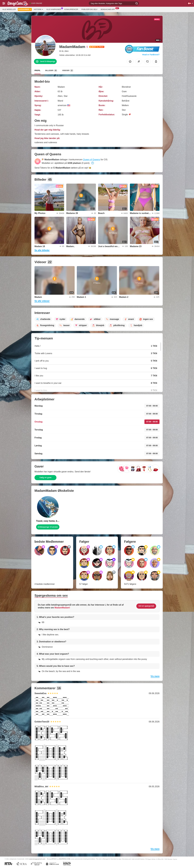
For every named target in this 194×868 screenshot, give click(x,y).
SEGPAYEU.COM (65, 859)
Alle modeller (9, 9)
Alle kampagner (54, 9)
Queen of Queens (91, 160)
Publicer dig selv (89, 9)
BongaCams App (109, 9)
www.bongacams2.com (37, 859)
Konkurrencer (71, 9)
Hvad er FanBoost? (151, 55)
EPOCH (54, 859)
